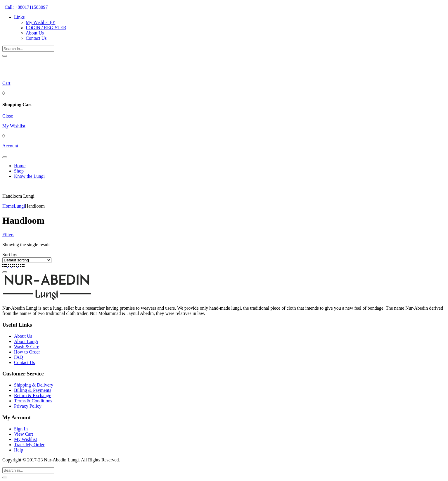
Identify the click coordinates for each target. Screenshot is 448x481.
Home (20, 166)
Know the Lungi (29, 176)
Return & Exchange (33, 395)
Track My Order (29, 445)
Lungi (19, 206)
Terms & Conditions (33, 401)
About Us (35, 33)
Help (19, 450)
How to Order (27, 352)
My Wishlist (40, 22)
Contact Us (36, 38)
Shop (19, 171)
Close (8, 116)
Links (19, 17)
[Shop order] (27, 260)
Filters (8, 235)
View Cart (24, 434)
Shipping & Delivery (34, 385)
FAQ (19, 357)
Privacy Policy (28, 406)
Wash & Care (27, 347)
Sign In (21, 429)
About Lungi (26, 341)
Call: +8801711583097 (26, 7)
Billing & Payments (33, 390)
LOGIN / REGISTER (46, 28)
